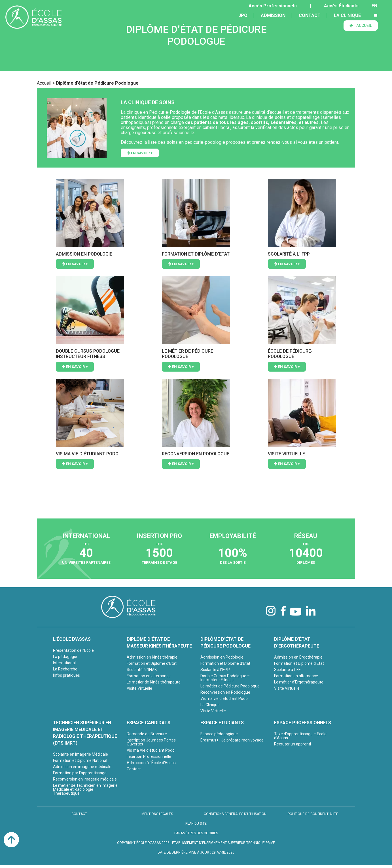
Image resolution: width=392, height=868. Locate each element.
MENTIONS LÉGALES (157, 814)
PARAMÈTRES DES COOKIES (196, 833)
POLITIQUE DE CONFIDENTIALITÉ (313, 814)
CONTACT (79, 814)
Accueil (44, 83)
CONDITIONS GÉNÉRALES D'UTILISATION (235, 814)
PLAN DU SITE (196, 824)
